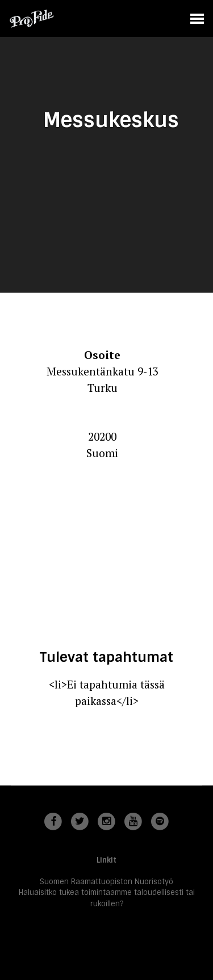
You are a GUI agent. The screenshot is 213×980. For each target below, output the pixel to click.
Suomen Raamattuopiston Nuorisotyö (106, 882)
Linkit (106, 860)
